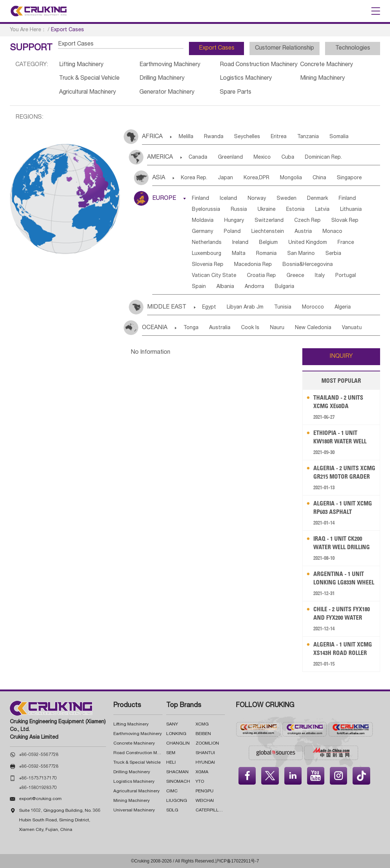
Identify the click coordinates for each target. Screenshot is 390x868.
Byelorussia (206, 210)
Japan (225, 178)
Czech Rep (307, 221)
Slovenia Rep (208, 265)
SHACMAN (177, 772)
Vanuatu (352, 328)
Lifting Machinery (81, 65)
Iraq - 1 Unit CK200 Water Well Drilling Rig (342, 543)
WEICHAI (205, 801)
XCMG (202, 724)
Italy (320, 276)
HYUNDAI (205, 763)
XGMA (202, 772)
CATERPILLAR (210, 810)
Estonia (295, 210)
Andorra (254, 287)
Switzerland (269, 221)
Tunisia (283, 307)
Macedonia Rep (253, 265)
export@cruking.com (40, 799)
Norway (257, 199)
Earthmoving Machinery (170, 65)
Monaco (332, 232)
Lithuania (351, 210)
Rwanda (214, 137)
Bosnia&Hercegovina (308, 265)
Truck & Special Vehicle (89, 79)
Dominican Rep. (323, 158)
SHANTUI (205, 753)
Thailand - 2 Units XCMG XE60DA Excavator (338, 402)
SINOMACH (178, 782)
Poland (232, 232)
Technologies (353, 48)
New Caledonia (313, 328)
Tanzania (308, 137)
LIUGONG (177, 801)
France (346, 243)
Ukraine (267, 210)
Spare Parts (236, 93)
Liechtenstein (268, 232)
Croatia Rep (261, 276)
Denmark (318, 199)
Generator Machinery (167, 93)
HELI (171, 763)
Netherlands (207, 243)
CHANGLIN (178, 743)
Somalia (339, 137)
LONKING (176, 734)
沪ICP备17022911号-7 (237, 861)
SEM (171, 753)
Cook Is (250, 328)
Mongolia (291, 178)
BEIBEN (203, 734)
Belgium (268, 243)
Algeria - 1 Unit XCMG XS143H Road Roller (343, 649)
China (319, 178)
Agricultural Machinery (88, 93)
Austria (303, 232)
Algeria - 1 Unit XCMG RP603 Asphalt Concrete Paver (343, 508)
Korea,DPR (256, 178)
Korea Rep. (194, 178)
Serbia (333, 254)
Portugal (346, 276)
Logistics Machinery (246, 79)
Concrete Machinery (327, 65)
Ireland (240, 243)
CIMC (172, 791)
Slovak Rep (345, 221)
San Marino (301, 254)
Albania (225, 287)
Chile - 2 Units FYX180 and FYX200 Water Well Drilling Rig (342, 614)
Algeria (343, 307)
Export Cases (217, 48)
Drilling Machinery (162, 79)
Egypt (209, 307)
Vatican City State (214, 276)
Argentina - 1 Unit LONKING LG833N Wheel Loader (344, 578)
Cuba (288, 158)
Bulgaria (285, 287)
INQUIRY (341, 357)
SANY (172, 724)
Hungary (234, 221)
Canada (198, 158)
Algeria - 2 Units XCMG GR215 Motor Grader (344, 472)
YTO (200, 782)
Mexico (262, 158)
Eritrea (279, 137)
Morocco (313, 307)
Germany (203, 232)
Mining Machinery (322, 79)
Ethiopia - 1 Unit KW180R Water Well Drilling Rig (340, 437)
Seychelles (247, 137)
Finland (201, 199)
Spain (199, 287)
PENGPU (205, 791)
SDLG (172, 810)
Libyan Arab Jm (245, 307)
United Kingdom (308, 243)
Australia (220, 328)
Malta (239, 254)
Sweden (287, 199)
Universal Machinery (134, 810)
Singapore (349, 178)
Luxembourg (207, 254)
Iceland (228, 199)
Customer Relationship (285, 48)
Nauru (277, 328)
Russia (239, 210)
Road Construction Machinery (259, 65)
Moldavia (203, 221)
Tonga (191, 328)
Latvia (322, 210)
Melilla (186, 137)
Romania (266, 254)
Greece (295, 276)
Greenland (230, 158)
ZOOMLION (207, 743)
